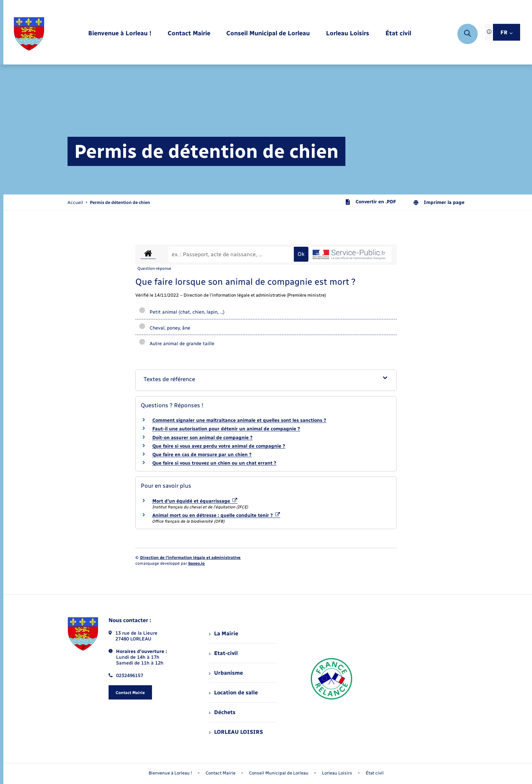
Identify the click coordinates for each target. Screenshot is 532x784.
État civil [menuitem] (375, 773)
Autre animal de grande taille (177, 344)
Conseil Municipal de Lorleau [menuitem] (279, 773)
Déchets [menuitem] (222, 712)
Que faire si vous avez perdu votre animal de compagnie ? (219, 446)
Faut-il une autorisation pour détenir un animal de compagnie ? (226, 429)
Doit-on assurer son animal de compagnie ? (202, 438)
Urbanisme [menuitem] (226, 673)
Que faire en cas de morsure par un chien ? (202, 455)
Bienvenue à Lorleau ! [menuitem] (170, 773)
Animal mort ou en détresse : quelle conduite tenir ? (216, 515)
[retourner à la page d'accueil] (29, 34)
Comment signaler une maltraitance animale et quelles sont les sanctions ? (239, 420)
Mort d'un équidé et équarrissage (195, 501)
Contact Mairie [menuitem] (221, 773)
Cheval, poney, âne (165, 328)
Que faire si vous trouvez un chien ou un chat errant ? (214, 463)
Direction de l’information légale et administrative (190, 558)
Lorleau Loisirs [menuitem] (337, 773)
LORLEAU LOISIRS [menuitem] (236, 732)
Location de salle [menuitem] (233, 693)
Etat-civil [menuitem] (223, 653)
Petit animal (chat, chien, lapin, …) (182, 312)
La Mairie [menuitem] (224, 633)
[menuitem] (120, 34)
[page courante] (120, 202)
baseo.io (196, 563)
